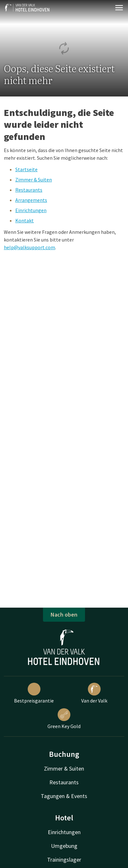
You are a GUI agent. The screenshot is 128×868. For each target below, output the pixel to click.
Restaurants (29, 190)
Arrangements (31, 200)
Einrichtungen (31, 210)
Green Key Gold (64, 719)
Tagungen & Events (64, 796)
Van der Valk (94, 693)
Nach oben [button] (64, 615)
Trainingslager (64, 860)
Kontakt (25, 220)
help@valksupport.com (29, 247)
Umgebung (64, 846)
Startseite (26, 169)
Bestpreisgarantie (34, 693)
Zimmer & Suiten (34, 180)
